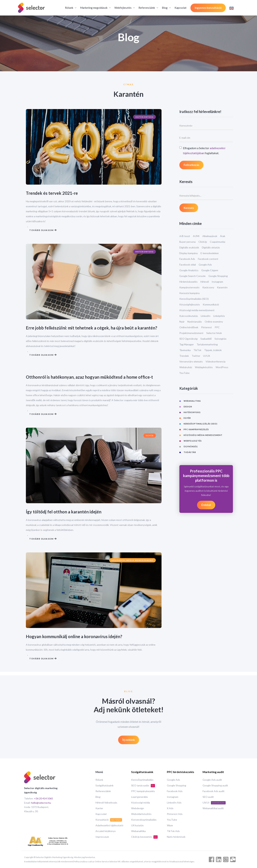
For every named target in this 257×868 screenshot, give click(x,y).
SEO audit (208, 797)
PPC (217, 327)
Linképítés (219, 316)
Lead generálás (140, 797)
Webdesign (138, 808)
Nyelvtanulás (195, 322)
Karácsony (208, 287)
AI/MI (196, 236)
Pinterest (206, 327)
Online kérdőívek (189, 327)
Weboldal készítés (141, 814)
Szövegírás (221, 339)
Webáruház (186, 367)
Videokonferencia (216, 361)
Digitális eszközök (189, 247)
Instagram (217, 282)
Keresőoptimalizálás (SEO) (194, 299)
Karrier (99, 808)
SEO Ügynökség (188, 339)
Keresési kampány (190, 293)
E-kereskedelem (210, 253)
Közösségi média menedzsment (197, 310)
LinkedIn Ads (174, 803)
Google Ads (205, 265)
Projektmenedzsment (191, 333)
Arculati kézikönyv (106, 831)
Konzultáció (109, 820)
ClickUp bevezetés (144, 837)
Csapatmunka (218, 242)
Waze (170, 825)
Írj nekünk (129, 740)
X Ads (170, 808)
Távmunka (185, 350)
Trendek (184, 356)
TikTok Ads (173, 831)
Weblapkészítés (204, 367)
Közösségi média (141, 803)
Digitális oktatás (211, 247)
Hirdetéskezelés (188, 282)
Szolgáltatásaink (104, 785)
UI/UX (207, 356)
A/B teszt (185, 236)
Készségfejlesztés (190, 304)
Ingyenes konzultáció (208, 8)
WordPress (222, 367)
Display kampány (189, 253)
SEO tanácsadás (143, 786)
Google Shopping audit (215, 785)
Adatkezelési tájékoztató (109, 825)
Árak (223, 236)
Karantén (222, 287)
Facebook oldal (188, 265)
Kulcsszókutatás (189, 316)
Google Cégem (210, 270)
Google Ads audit (212, 780)
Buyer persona (187, 242)
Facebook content (208, 259)
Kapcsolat (181, 8)
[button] (70, 8)
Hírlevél (205, 282)
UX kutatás (137, 825)
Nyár (182, 322)
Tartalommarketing (207, 344)
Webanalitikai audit (213, 808)
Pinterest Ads (175, 814)
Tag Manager (187, 344)
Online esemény (214, 322)
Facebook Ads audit (214, 791)
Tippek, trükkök (213, 350)
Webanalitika (138, 831)
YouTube (184, 373)
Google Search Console (192, 276)
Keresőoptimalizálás (142, 780)
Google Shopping (218, 276)
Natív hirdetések (176, 837)
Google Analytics (189, 270)
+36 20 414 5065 (44, 798)
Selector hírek (214, 333)
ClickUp (203, 242)
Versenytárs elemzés (191, 361)
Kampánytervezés (189, 287)
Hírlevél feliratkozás (106, 803)
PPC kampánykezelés (143, 791)
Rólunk (99, 780)
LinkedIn (206, 316)
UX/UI (214, 803)
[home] (31, 8)
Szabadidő (206, 339)
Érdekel (206, 505)
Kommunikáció (211, 304)
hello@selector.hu (41, 803)
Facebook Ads (187, 259)
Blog (98, 797)
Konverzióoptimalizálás (144, 820)
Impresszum (102, 837)
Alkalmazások (210, 236)
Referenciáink (103, 791)
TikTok (197, 350)
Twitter (196, 356)
